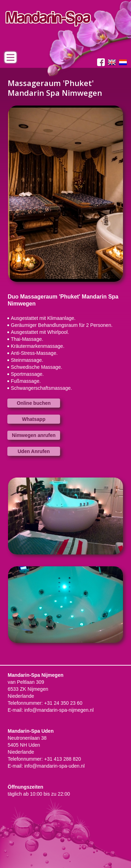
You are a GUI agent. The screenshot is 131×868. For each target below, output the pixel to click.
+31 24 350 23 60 (63, 703)
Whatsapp (34, 419)
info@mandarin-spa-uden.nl (54, 766)
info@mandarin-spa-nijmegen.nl (59, 710)
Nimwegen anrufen (34, 435)
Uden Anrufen (34, 451)
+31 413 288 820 (63, 759)
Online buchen (34, 403)
